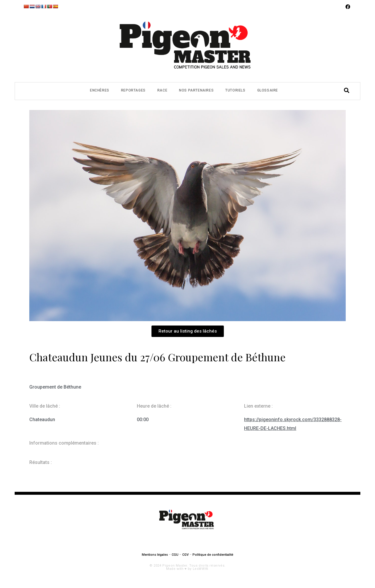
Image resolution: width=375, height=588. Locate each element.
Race (162, 90)
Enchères (100, 90)
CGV (185, 555)
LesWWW (200, 569)
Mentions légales (155, 555)
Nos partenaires (196, 90)
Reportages (133, 90)
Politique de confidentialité (213, 555)
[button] (188, 331)
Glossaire (268, 90)
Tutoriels (235, 90)
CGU (175, 555)
